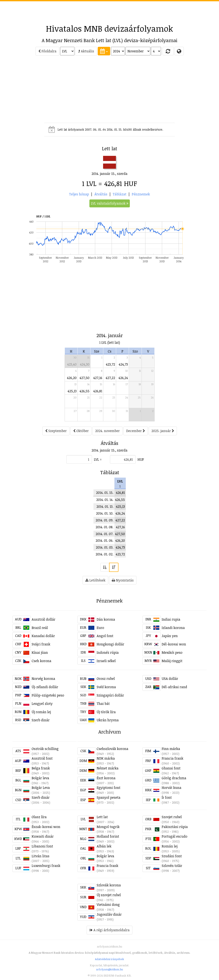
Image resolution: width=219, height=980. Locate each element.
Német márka (108, 768)
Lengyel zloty (42, 704)
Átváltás (101, 194)
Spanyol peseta (109, 797)
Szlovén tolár (172, 866)
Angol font (105, 636)
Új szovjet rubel (109, 895)
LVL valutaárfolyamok (110, 203)
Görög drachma (174, 778)
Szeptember (56, 431)
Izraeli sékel (106, 661)
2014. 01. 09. (104, 520)
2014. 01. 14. (105, 500)
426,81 (98, 391)
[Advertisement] (109, 11)
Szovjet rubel (172, 817)
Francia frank (172, 758)
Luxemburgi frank (46, 866)
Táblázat (120, 194)
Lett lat (102, 817)
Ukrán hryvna (108, 720)
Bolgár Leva (41, 788)
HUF (141, 459)
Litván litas (41, 856)
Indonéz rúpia (108, 652)
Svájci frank (41, 644)
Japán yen (170, 636)
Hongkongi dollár (110, 644)
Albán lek (104, 846)
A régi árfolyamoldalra (109, 930)
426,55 (84, 391)
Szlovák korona (109, 885)
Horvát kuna (172, 788)
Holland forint (108, 836)
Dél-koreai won (174, 644)
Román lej (170, 846)
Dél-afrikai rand (174, 687)
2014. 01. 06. (104, 540)
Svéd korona (106, 687)
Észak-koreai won (46, 827)
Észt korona (106, 778)
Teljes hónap (79, 194)
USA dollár (170, 679)
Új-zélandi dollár (45, 687)
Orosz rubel (106, 679)
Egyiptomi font (109, 788)
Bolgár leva (40, 778)
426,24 (123, 378)
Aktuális (86, 51)
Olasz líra (39, 817)
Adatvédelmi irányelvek (109, 959)
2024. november (107, 431)
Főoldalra (47, 51)
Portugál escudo (175, 836)
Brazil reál (40, 628)
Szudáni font (172, 856)
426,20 (72, 378)
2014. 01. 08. (104, 527)
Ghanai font (171, 768)
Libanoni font (42, 846)
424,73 (123, 364)
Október (81, 431)
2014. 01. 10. (105, 513)
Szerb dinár (41, 720)
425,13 (72, 391)
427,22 (110, 378)
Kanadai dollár (43, 636)
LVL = (98, 459)
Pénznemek (141, 194)
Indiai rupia (171, 619)
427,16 (98, 378)
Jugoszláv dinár (109, 914)
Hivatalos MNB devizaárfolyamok (109, 28)
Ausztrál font (42, 758)
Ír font (167, 797)
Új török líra (106, 712)
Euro (100, 628)
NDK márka (106, 758)
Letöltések (95, 580)
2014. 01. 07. (104, 534)
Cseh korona (41, 661)
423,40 (72, 364)
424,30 (85, 364)
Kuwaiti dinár (43, 836)
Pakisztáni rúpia (175, 827)
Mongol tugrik (108, 827)
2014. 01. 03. (105, 547)
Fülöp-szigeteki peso (48, 695)
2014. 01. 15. (105, 493)
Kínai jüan (40, 652)
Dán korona (106, 619)
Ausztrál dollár (44, 619)
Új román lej (41, 712)
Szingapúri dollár (110, 695)
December (136, 431)
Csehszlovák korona (112, 749)
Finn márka (171, 749)
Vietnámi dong (108, 905)
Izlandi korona (173, 628)
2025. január (163, 431)
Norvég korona (43, 679)
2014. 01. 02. (104, 554)
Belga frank (41, 768)
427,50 (84, 378)
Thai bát (103, 704)
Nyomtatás (123, 580)
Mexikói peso (172, 652)
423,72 (110, 364)
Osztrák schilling (45, 749)
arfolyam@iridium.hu (109, 969)
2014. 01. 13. (105, 506)
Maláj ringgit (172, 661)
